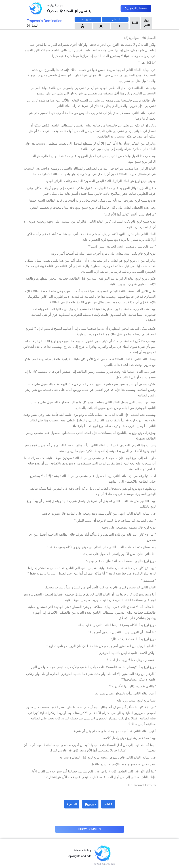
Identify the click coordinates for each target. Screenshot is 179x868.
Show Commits (89, 829)
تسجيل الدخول (136, 8)
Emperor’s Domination (45, 21)
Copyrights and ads (79, 856)
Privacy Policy (82, 850)
